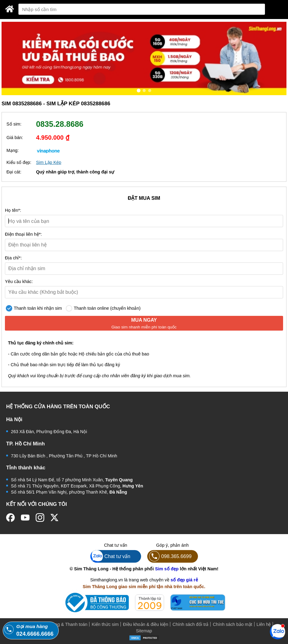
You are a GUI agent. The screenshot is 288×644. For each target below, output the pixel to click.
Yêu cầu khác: (19, 281)
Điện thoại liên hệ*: (23, 234)
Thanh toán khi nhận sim (34, 308)
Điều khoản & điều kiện (146, 624)
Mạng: (13, 150)
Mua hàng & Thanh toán (64, 624)
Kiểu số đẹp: (19, 162)
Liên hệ (264, 624)
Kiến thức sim (105, 624)
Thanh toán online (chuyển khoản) (103, 308)
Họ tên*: (13, 210)
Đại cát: (14, 172)
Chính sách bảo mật (232, 624)
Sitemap (144, 631)
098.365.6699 (170, 556)
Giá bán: (15, 138)
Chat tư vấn (110, 556)
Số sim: (14, 124)
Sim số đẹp (167, 569)
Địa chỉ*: (13, 258)
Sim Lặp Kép (49, 162)
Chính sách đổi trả (190, 624)
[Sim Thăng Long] (10, 9)
